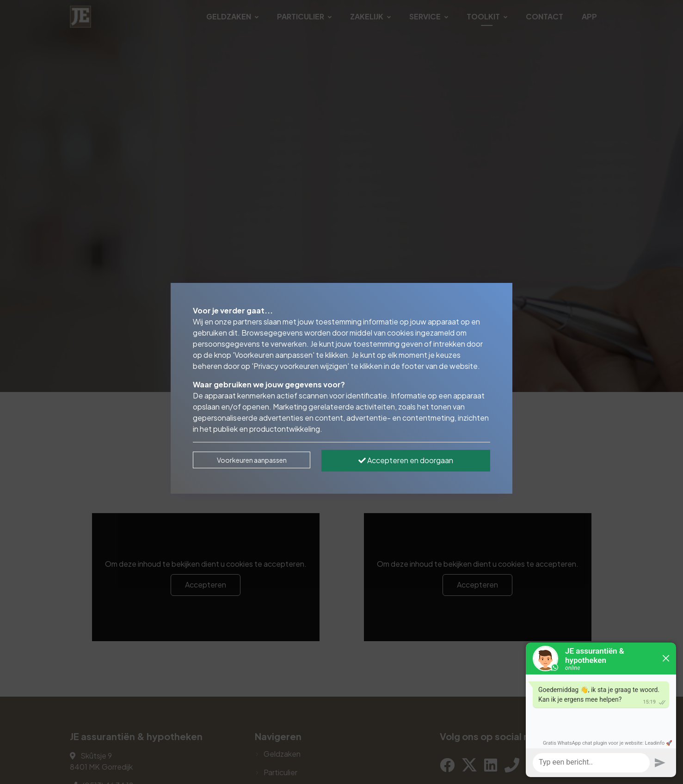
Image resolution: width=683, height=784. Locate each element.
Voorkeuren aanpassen (252, 460)
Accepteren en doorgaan (406, 460)
